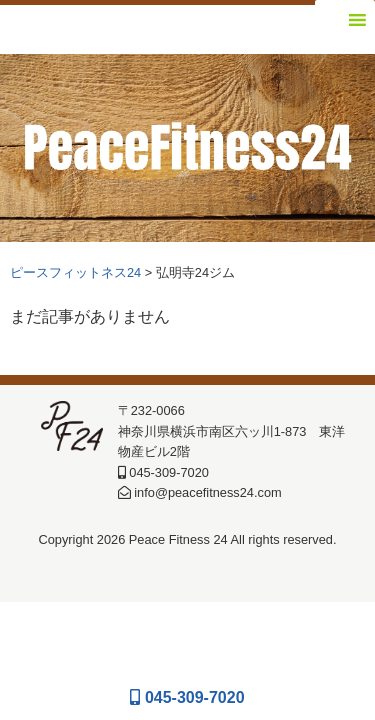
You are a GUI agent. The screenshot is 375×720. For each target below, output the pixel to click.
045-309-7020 (187, 697)
